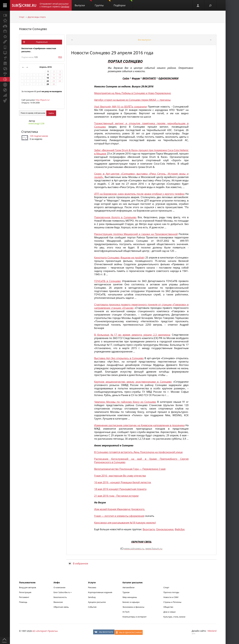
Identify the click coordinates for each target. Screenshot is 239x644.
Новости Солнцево (33, 29)
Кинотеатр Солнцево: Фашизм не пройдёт (119, 258)
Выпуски (83, 4)
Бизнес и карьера (131, 602)
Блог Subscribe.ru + (63, 592)
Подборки (123, 4)
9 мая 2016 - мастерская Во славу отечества (120, 476)
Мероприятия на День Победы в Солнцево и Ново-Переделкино (133, 93)
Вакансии (58, 602)
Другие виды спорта (37, 17)
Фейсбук (180, 529)
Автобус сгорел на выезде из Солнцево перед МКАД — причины (132, 100)
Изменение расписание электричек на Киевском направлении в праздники (139, 425)
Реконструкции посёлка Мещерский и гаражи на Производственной (136, 234)
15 (48, 78)
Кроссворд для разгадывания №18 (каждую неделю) (125, 523)
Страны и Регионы (172, 602)
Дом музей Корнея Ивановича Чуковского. (120, 509)
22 (48, 81)
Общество (168, 607)
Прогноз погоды (171, 592)
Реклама (92, 587)
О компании (59, 587)
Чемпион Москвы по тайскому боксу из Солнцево (125, 402)
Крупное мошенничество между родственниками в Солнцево (133, 382)
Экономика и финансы (133, 607)
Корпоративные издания (100, 592)
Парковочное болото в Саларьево (115, 217)
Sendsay (92, 597)
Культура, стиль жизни (174, 617)
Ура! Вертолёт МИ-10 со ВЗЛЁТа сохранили (121, 107)
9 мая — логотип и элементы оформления (119, 516)
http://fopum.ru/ (43, 100)
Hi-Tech (126, 612)
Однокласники (165, 529)
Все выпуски (144, 40)
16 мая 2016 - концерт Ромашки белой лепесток (123, 482)
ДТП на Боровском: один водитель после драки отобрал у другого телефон (139, 194)
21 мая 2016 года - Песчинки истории (116, 496)
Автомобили (129, 587)
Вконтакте (149, 529)
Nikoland (212, 631)
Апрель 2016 (46, 67)
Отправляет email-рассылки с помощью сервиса (54, 5)
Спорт (22, 17)
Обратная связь (61, 607)
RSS (60, 57)
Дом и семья (169, 612)
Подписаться (42, 42)
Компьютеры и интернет (135, 617)
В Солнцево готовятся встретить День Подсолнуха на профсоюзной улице (138, 452)
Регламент (24, 597)
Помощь (23, 602)
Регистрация (25, 592)
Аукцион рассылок (97, 602)
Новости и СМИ (171, 597)
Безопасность (60, 597)
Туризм (126, 592)
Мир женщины (130, 597)
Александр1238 (36, 123)
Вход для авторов (28, 587)
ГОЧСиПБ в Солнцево (108, 281)
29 (48, 84)
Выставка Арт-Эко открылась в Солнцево (119, 358)
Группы (103, 4)
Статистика (30, 132)
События (92, 607)
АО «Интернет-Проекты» (45, 631)
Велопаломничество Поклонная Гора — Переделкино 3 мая (130, 469)
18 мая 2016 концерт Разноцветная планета (120, 489)
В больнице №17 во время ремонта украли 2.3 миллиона (132, 335)
